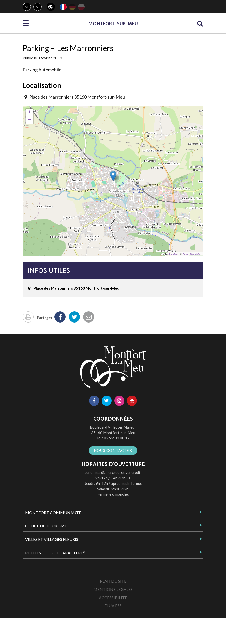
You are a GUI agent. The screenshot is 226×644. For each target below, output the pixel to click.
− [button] (30, 120)
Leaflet (173, 254)
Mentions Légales (113, 589)
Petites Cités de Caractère (55, 553)
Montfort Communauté (53, 512)
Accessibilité (113, 597)
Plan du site (113, 581)
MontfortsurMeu (113, 24)
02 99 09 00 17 (117, 438)
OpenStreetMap (192, 254)
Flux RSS (113, 606)
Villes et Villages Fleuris (52, 539)
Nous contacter (113, 450)
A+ (27, 7)
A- (38, 7)
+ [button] (30, 113)
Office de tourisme (46, 526)
